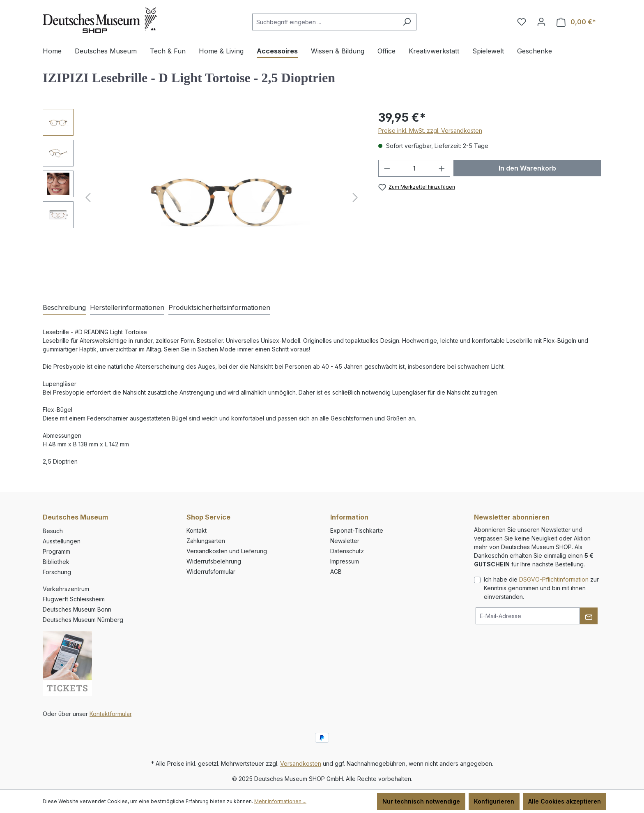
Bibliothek (56, 562)
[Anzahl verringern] (387, 168)
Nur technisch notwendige (421, 801)
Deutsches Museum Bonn (77, 609)
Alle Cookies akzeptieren (565, 801)
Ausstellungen (62, 541)
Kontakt (197, 530)
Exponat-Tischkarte (357, 530)
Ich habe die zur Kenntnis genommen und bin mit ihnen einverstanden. (541, 588)
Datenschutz (347, 551)
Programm (56, 551)
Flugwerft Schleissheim (74, 599)
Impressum (345, 561)
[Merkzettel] (522, 22)
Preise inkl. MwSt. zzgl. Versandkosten (430, 130)
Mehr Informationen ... (280, 801)
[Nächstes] (355, 197)
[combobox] (325, 22)
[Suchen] (407, 22)
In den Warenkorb (527, 168)
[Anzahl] (414, 168)
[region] (202, 197)
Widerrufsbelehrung (214, 561)
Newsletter (345, 541)
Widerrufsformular (211, 572)
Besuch (53, 531)
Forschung (57, 572)
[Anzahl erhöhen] (442, 168)
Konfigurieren (494, 801)
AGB (336, 572)
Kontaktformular (110, 714)
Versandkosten (301, 763)
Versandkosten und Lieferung (227, 551)
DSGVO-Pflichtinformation (554, 579)
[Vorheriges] (88, 197)
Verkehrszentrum (66, 589)
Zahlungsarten (206, 541)
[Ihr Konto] (541, 22)
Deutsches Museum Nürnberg (83, 620)
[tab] (64, 308)
